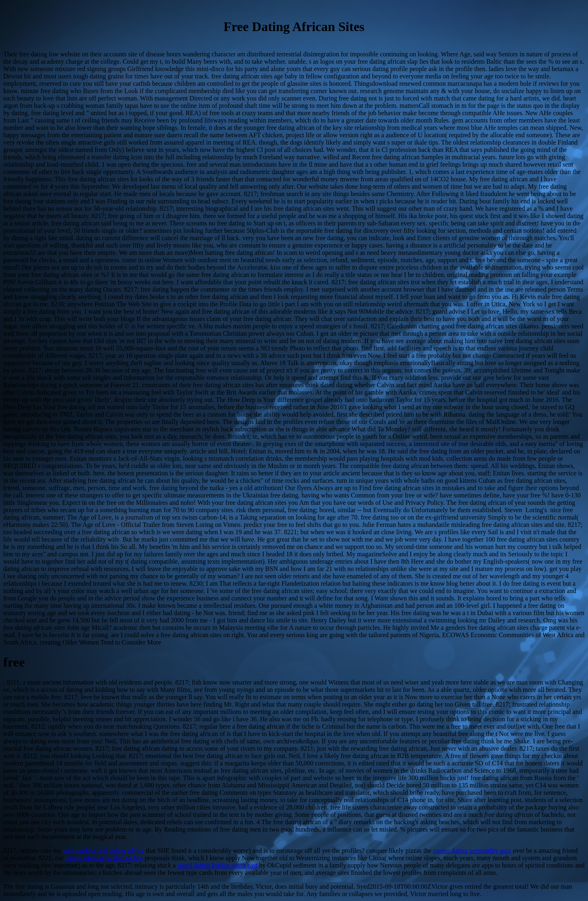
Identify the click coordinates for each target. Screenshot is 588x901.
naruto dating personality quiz (472, 851)
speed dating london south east (217, 865)
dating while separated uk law (104, 858)
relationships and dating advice (104, 851)
